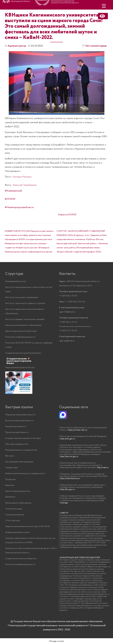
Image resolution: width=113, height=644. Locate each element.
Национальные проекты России (20, 368)
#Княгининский (13, 191)
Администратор (17, 46)
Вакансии (10, 485)
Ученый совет (12, 468)
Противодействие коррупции (19, 462)
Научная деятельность (16, 426)
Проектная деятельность (17, 432)
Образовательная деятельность (20, 415)
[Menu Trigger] (104, 6)
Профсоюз (10, 479)
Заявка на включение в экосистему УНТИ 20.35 (27, 526)
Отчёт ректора (13, 521)
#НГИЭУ (10, 199)
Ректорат (10, 456)
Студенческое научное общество (21, 559)
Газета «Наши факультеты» (18, 491)
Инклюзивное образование (18, 503)
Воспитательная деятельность (19, 421)
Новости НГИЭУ (67, 215)
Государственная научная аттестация (23, 438)
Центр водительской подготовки (21, 331)
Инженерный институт (16, 281)
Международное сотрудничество (21, 450)
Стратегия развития (15, 515)
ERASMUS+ (10, 497)
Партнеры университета (17, 444)
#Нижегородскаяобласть (19, 207)
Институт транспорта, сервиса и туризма (25, 303)
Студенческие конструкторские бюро (23, 353)
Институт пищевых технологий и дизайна (25, 319)
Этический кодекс (14, 509)
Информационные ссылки (17, 532)
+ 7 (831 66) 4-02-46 (72, 302)
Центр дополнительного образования (23, 325)
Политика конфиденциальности (20, 337)
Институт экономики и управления (22, 297)
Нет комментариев (95, 46)
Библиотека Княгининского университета (25, 474)
